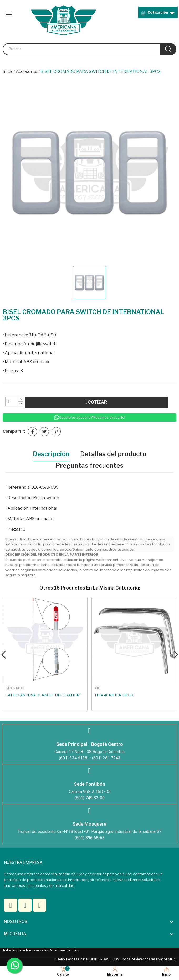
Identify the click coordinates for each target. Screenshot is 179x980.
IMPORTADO (15, 688)
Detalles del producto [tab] (113, 454)
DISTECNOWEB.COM (105, 959)
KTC (97, 688)
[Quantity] (12, 402)
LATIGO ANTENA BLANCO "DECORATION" (43, 695)
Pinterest (56, 432)
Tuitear (44, 432)
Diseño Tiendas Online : (72, 959)
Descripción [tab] (51, 454)
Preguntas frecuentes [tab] (89, 465)
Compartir (32, 432)
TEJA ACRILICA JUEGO (114, 695)
